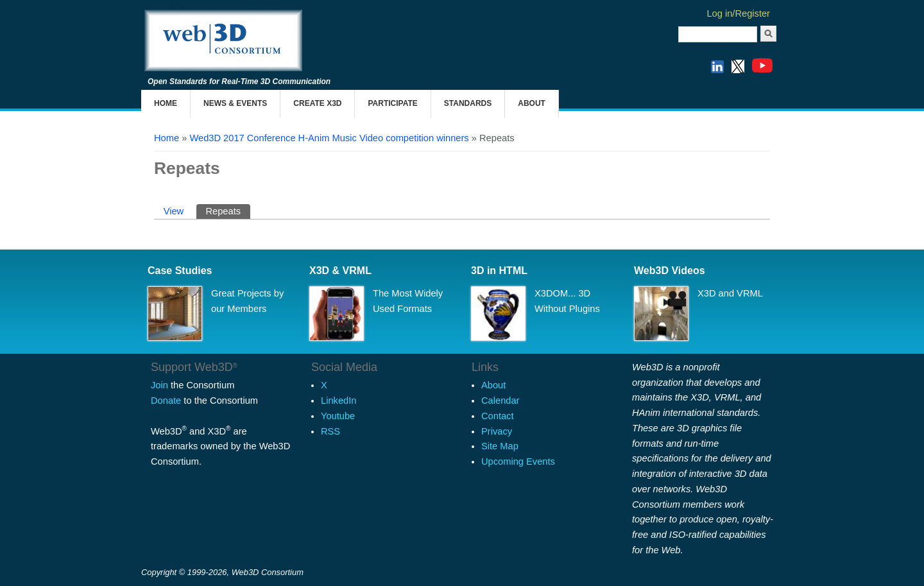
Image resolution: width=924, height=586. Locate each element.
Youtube (338, 416)
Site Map (500, 446)
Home (166, 103)
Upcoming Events (518, 461)
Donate (166, 401)
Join (159, 385)
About (532, 103)
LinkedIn (338, 401)
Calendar (500, 401)
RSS (330, 431)
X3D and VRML (730, 293)
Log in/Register (738, 13)
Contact (498, 416)
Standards (468, 103)
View (174, 211)
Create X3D (317, 103)
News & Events (235, 103)
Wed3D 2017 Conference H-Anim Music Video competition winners (329, 138)
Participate (392, 103)
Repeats (227, 210)
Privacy (497, 431)
